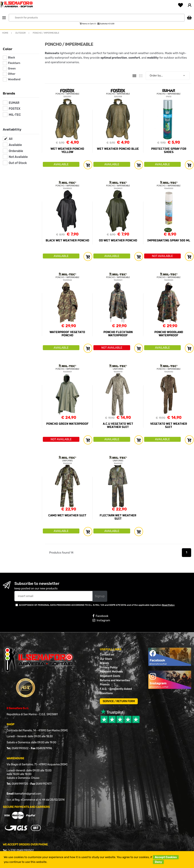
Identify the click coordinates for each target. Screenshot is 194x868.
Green (12, 69)
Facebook (100, 616)
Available (15, 145)
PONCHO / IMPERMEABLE (67, 94)
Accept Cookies (166, 857)
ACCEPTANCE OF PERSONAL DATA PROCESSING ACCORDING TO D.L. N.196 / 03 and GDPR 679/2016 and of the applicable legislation (97, 605)
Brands (104, 663)
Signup (100, 596)
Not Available (18, 157)
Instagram (101, 620)
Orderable (16, 151)
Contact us (107, 655)
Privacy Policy (109, 668)
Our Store (106, 659)
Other (12, 74)
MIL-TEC (15, 115)
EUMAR (14, 103)
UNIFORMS (118, 369)
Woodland (14, 79)
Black (11, 58)
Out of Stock (18, 163)
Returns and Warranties (115, 680)
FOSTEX (14, 109)
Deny (158, 862)
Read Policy (168, 605)
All (11, 139)
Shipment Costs (110, 676)
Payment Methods (111, 672)
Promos (105, 685)
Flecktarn (14, 63)
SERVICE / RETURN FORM (119, 701)
